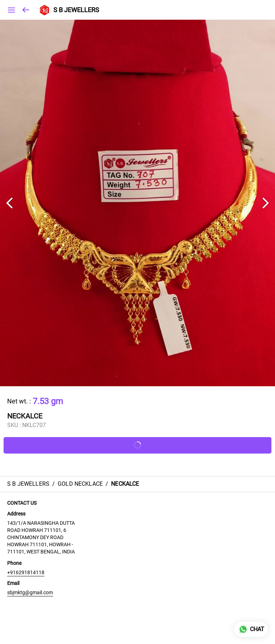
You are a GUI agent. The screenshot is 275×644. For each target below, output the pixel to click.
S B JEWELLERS (76, 10)
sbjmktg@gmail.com (30, 592)
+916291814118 (26, 572)
